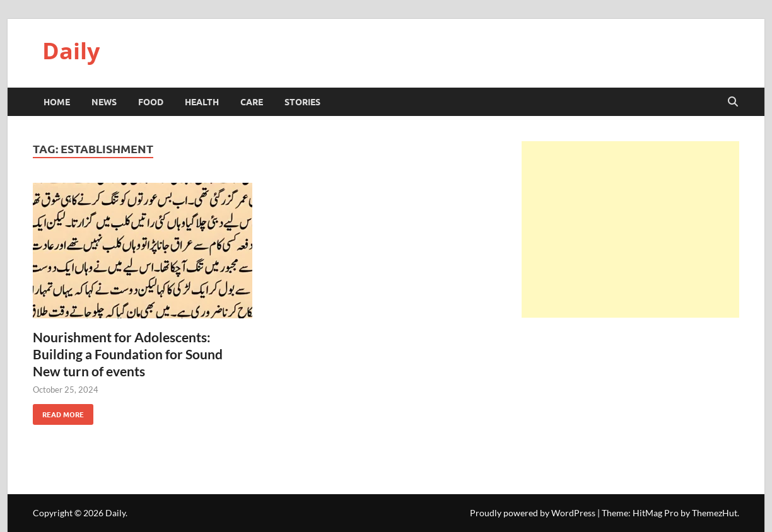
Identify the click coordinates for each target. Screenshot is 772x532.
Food (151, 101)
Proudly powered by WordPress (533, 513)
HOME (57, 101)
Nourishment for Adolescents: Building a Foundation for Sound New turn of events (128, 354)
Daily (71, 51)
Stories (302, 101)
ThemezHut (715, 513)
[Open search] (733, 102)
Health (202, 101)
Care (252, 101)
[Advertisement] (630, 229)
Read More (58, 412)
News (104, 101)
